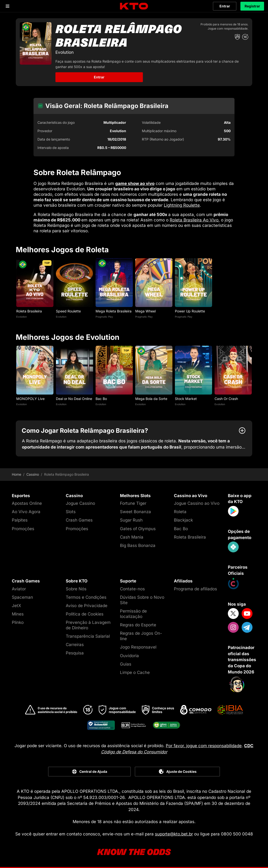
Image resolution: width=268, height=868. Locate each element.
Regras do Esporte (138, 625)
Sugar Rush (131, 520)
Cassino (33, 474)
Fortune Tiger (133, 503)
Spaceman (22, 597)
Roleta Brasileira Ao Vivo (194, 220)
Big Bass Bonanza (138, 545)
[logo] (134, 6)
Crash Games (79, 520)
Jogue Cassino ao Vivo (197, 503)
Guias (126, 664)
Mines (18, 614)
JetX (17, 606)
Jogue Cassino (80, 503)
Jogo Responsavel (138, 647)
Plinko (18, 622)
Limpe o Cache (135, 672)
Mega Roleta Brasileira (114, 311)
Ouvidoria (129, 656)
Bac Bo (101, 399)
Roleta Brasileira (29, 311)
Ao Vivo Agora (26, 512)
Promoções (23, 529)
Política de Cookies (85, 614)
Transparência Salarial (88, 636)
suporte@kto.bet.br (174, 834)
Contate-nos (132, 589)
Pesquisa (75, 653)
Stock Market (186, 399)
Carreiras (75, 645)
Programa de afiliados (195, 589)
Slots (71, 512)
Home (17, 474)
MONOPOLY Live (31, 399)
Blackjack (183, 520)
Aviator (19, 589)
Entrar (225, 6)
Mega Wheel (145, 311)
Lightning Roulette (182, 205)
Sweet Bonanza (135, 512)
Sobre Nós (76, 589)
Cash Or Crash (226, 399)
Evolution (22, 317)
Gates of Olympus (138, 529)
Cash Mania (132, 537)
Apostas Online (27, 503)
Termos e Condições (86, 597)
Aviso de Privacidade (87, 606)
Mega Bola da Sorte (151, 399)
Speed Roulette (68, 311)
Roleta (180, 512)
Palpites (20, 520)
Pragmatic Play (104, 317)
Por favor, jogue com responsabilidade (204, 746)
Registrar (252, 6)
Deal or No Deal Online (74, 399)
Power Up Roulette (190, 311)
